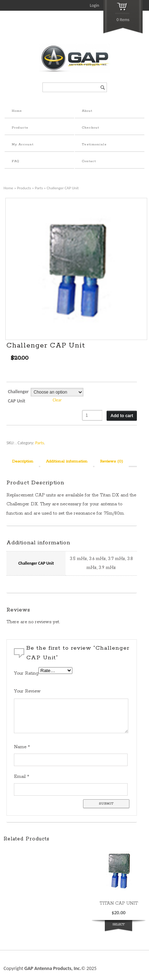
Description (23, 461)
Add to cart (122, 416)
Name (22, 747)
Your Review (27, 691)
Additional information (67, 461)
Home (17, 111)
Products (20, 128)
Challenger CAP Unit (18, 396)
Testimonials (94, 144)
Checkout (91, 128)
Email (22, 777)
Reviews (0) (112, 461)
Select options (119, 929)
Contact (89, 161)
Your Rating (26, 673)
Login (94, 5)
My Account (23, 144)
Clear (57, 400)
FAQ (16, 161)
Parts (39, 188)
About (87, 111)
